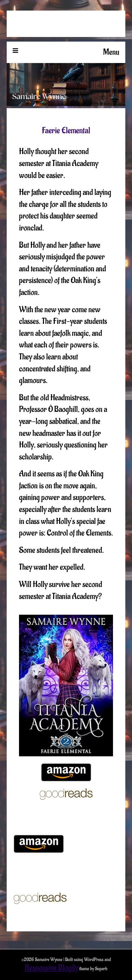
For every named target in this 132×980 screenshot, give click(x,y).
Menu (111, 52)
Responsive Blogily (51, 968)
